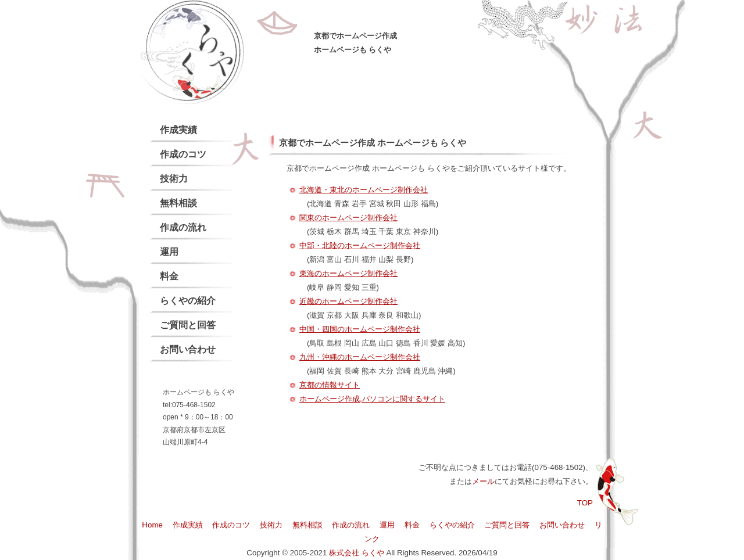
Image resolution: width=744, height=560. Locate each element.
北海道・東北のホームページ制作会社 (364, 190)
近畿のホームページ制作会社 (348, 301)
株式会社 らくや (357, 553)
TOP (585, 503)
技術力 (174, 179)
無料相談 (178, 203)
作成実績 (178, 130)
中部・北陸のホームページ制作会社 (360, 245)
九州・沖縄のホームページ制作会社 (360, 357)
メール (483, 481)
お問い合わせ (188, 349)
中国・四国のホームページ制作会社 (360, 329)
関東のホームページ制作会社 (348, 218)
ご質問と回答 (188, 325)
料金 (169, 276)
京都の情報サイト (330, 385)
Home (152, 525)
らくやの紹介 (188, 301)
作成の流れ (183, 227)
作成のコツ (183, 154)
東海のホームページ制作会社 (348, 273)
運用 (169, 252)
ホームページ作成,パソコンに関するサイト (372, 399)
